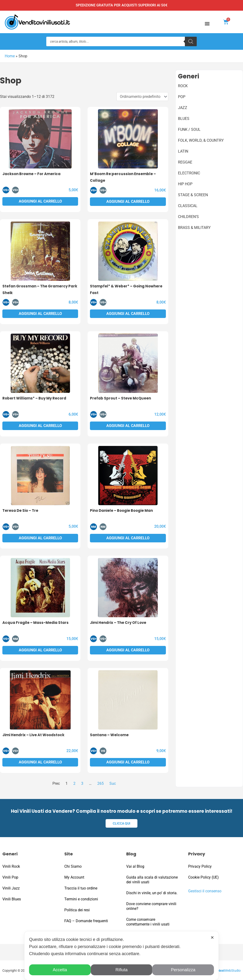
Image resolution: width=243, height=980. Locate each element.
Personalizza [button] (183, 970)
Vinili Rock (11, 866)
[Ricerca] (191, 41)
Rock (183, 86)
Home (10, 56)
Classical (188, 206)
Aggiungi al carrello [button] (40, 201)
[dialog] (121, 956)
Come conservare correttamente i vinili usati (148, 921)
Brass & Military (194, 227)
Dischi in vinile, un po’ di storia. (152, 892)
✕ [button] (212, 938)
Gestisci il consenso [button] (205, 890)
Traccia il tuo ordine (81, 887)
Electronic (189, 173)
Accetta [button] (60, 970)
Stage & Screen (193, 195)
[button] (207, 23)
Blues (184, 118)
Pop (182, 97)
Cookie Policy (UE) (203, 877)
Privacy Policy (200, 866)
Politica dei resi (77, 909)
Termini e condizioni (81, 898)
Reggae (185, 162)
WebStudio (229, 970)
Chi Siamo (73, 866)
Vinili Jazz (11, 887)
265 (100, 783)
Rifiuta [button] (121, 970)
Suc (113, 783)
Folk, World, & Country (201, 140)
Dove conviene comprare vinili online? (151, 905)
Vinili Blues (12, 898)
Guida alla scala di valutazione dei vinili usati (152, 879)
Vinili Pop (10, 877)
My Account (74, 877)
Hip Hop (185, 184)
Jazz (183, 107)
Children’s (188, 216)
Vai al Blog (135, 866)
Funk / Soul (189, 129)
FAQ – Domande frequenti (86, 920)
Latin (183, 151)
